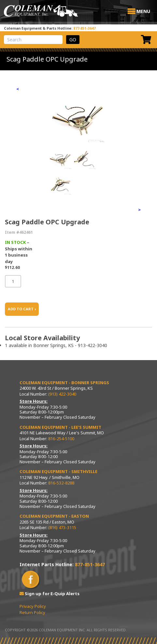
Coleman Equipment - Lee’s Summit (60, 427)
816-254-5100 (61, 439)
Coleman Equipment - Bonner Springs (64, 383)
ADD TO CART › (22, 309)
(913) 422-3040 (62, 394)
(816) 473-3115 (62, 527)
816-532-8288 (61, 483)
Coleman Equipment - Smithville (58, 471)
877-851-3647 (84, 28)
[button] (143, 11)
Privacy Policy (33, 606)
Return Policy (32, 612)
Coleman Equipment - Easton (54, 516)
